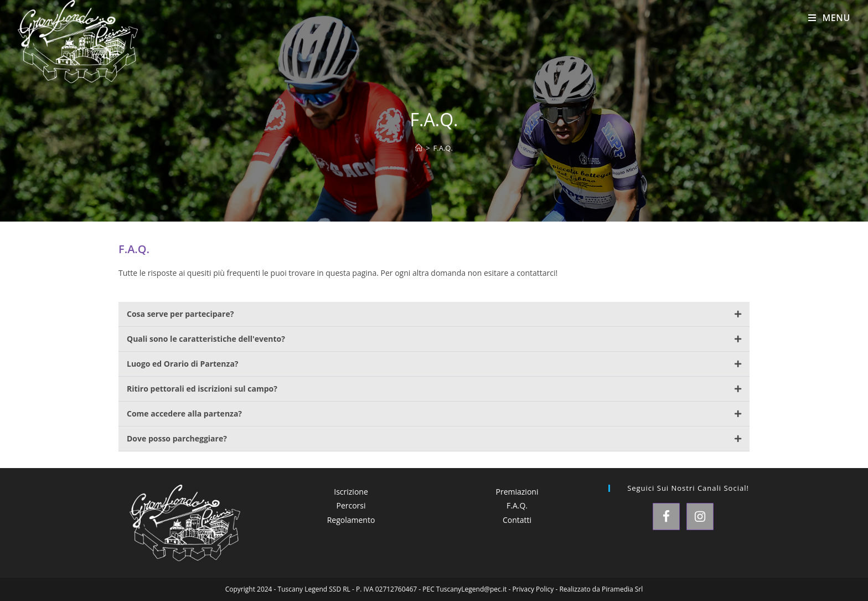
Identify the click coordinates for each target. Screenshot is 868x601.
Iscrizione (351, 492)
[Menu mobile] (829, 18)
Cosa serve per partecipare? (180, 314)
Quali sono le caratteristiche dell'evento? (206, 339)
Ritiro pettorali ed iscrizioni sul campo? (202, 389)
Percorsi (351, 505)
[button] (434, 314)
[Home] (419, 148)
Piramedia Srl (622, 589)
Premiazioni (517, 492)
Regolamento (351, 520)
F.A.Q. (443, 148)
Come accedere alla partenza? (184, 413)
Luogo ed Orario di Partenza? (183, 364)
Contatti (517, 520)
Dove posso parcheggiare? (177, 438)
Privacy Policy (533, 589)
